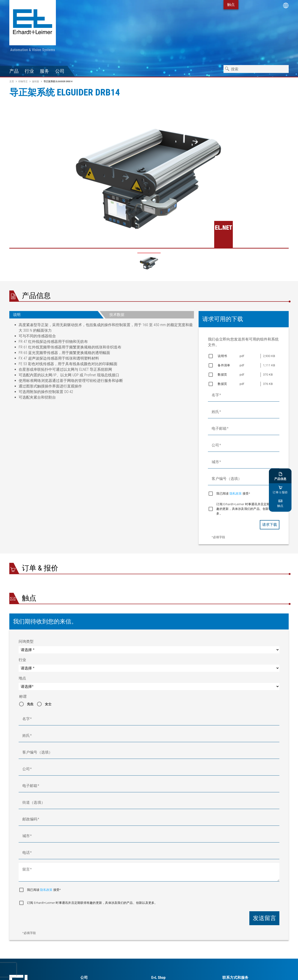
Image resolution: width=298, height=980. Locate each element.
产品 (14, 71)
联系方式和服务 (235, 978)
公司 (60, 71)
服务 (44, 71)
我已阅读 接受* (233, 493)
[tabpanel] (102, 363)
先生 (30, 704)
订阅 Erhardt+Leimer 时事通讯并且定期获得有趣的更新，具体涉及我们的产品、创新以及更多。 (248, 509)
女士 (48, 704)
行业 (29, 71)
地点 (22, 678)
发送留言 (264, 918)
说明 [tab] (17, 315)
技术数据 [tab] (117, 315)
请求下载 (270, 525)
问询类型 (26, 641)
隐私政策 (236, 493)
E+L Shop (158, 978)
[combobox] (256, 69)
